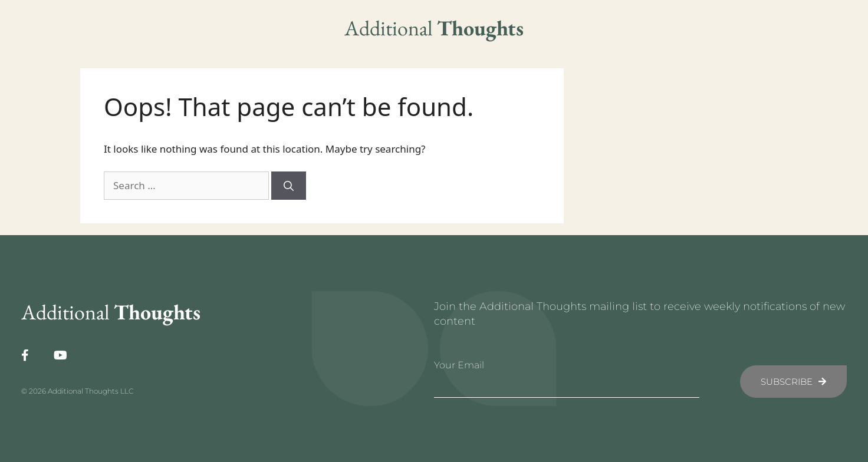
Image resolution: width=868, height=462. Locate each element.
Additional (434, 28)
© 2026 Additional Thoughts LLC (77, 391)
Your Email (459, 365)
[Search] (289, 186)
